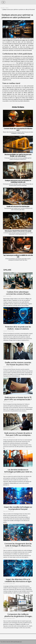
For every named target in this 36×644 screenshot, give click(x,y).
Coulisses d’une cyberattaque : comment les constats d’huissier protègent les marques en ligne (18, 294)
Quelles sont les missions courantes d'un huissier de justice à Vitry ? (18, 364)
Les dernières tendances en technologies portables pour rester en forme (18, 472)
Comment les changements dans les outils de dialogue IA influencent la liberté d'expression (18, 546)
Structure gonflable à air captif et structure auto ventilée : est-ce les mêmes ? (18, 155)
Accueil (2, 8)
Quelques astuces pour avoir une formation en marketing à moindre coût (18, 181)
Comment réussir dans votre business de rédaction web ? (18, 129)
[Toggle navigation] (3, 2)
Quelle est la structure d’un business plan (18, 206)
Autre (7, 8)
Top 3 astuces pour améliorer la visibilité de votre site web (18, 256)
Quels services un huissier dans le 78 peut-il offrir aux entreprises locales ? (18, 398)
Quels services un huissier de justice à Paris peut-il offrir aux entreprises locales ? (18, 435)
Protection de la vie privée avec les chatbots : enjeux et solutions (18, 328)
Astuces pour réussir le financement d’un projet (18, 231)
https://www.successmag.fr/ (9, 63)
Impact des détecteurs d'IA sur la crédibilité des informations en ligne (18, 580)
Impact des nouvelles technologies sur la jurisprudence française (18, 508)
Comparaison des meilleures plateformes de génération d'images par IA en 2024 (18, 616)
